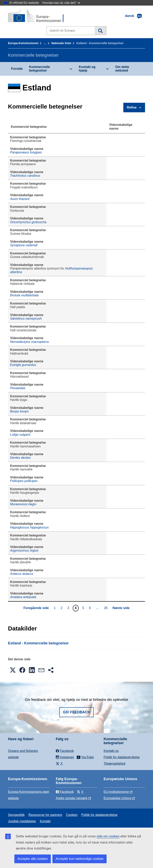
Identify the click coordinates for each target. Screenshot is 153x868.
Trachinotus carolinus (25, 176)
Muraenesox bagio (23, 504)
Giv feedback (76, 712)
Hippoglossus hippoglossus (29, 527)
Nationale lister (61, 43)
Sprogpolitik (16, 815)
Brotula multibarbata (24, 295)
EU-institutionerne (116, 792)
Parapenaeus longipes (26, 152)
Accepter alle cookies (33, 859)
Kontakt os (111, 751)
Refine (132, 107)
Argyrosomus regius (24, 550)
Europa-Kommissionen (23, 43)
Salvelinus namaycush (26, 319)
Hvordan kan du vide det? (61, 3)
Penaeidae (18, 388)
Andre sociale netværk (72, 798)
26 (106, 608)
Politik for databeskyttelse (122, 757)
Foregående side (36, 608)
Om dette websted (122, 69)
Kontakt (45, 821)
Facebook (65, 792)
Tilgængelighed (114, 764)
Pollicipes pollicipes (24, 481)
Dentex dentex (20, 458)
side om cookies (108, 836)
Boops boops (19, 411)
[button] (13, 670)
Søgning (100, 31)
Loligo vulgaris (20, 435)
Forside (17, 69)
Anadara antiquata (23, 597)
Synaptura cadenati (24, 245)
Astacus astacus (22, 574)
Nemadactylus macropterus (30, 342)
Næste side (121, 608)
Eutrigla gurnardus (23, 365)
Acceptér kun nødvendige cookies (79, 859)
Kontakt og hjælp (87, 69)
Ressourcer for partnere (45, 815)
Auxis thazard (20, 199)
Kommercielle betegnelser (40, 69)
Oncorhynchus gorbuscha (28, 222)
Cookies (72, 815)
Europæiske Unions (118, 798)
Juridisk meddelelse (22, 821)
